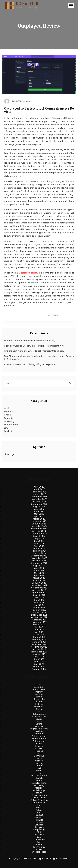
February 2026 (39, 492)
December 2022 (39, 585)
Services (39, 825)
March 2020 (39, 667)
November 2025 (39, 499)
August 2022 (39, 595)
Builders (39, 702)
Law (6, 428)
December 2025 (39, 497)
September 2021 (39, 622)
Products (39, 817)
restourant (39, 820)
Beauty (39, 692)
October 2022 (39, 590)
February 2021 (39, 639)
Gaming (39, 763)
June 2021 (39, 630)
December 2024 (39, 526)
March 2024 (39, 548)
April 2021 (39, 635)
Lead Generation (39, 776)
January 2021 (39, 642)
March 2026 (39, 489)
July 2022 (39, 598)
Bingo (39, 697)
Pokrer (39, 810)
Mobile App (39, 790)
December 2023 (39, 556)
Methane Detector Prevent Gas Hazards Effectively (30, 341)
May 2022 (39, 603)
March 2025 (39, 519)
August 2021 (39, 625)
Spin (39, 842)
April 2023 (39, 575)
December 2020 (39, 644)
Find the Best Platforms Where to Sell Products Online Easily (34, 351)
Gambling (39, 756)
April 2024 (39, 546)
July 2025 (39, 509)
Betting (39, 694)
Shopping (39, 827)
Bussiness (39, 707)
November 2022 (39, 588)
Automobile (39, 689)
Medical (39, 788)
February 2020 (39, 669)
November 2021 (39, 617)
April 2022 (39, 605)
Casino (8, 408)
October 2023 (39, 561)
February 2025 (39, 521)
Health (7, 415)
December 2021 (39, 615)
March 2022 (39, 607)
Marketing (9, 421)
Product (8, 431)
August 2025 (39, 507)
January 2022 (39, 612)
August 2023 (39, 566)
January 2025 (39, 524)
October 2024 (39, 531)
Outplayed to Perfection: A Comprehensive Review (39, 110)
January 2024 (39, 553)
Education (9, 418)
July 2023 (39, 568)
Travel (39, 849)
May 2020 (39, 662)
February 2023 (39, 580)
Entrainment (39, 741)
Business (9, 411)
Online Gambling (39, 800)
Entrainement (39, 739)
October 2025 (39, 502)
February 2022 (39, 610)
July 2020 (39, 657)
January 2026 (39, 494)
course (39, 719)
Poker (39, 808)
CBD (39, 712)
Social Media (39, 840)
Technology (39, 847)
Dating (39, 724)
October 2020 (39, 649)
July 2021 (39, 627)
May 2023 (39, 573)
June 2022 (39, 600)
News (39, 793)
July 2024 (39, 539)
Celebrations (39, 714)
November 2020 (39, 647)
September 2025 (39, 504)
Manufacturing (39, 783)
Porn (39, 812)
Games (39, 761)
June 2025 (39, 511)
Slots (39, 837)
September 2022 (39, 593)
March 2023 (39, 578)
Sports (39, 844)
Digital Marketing (39, 729)
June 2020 (39, 659)
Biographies (39, 699)
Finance (39, 751)
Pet (39, 805)
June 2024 (39, 541)
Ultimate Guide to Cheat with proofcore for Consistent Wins (34, 346)
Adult (39, 684)
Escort (39, 744)
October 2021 (39, 620)
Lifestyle (39, 778)
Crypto (39, 721)
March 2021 (39, 637)
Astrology (39, 687)
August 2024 (39, 536)
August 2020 (39, 654)
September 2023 (39, 563)
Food (39, 753)
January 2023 (39, 583)
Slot (39, 832)
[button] (71, 5)
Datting (39, 726)
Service (39, 822)
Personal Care (39, 803)
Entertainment (11, 425)
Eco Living (39, 731)
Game (29, 101)
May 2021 (39, 632)
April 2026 (39, 487)
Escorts (39, 746)
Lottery (39, 780)
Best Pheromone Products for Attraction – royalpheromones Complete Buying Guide (39, 358)
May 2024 (39, 543)
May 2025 (39, 514)
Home (39, 771)
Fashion (39, 748)
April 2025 (39, 516)
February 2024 (39, 551)
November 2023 (39, 558)
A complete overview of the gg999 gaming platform (31, 364)
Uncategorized (39, 852)
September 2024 (39, 534)
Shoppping (39, 830)
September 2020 (39, 652)
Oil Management (39, 795)
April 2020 (39, 664)
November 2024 (39, 529)
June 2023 (39, 571)
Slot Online (39, 835)
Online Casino (39, 798)
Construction (39, 716)
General (39, 766)
